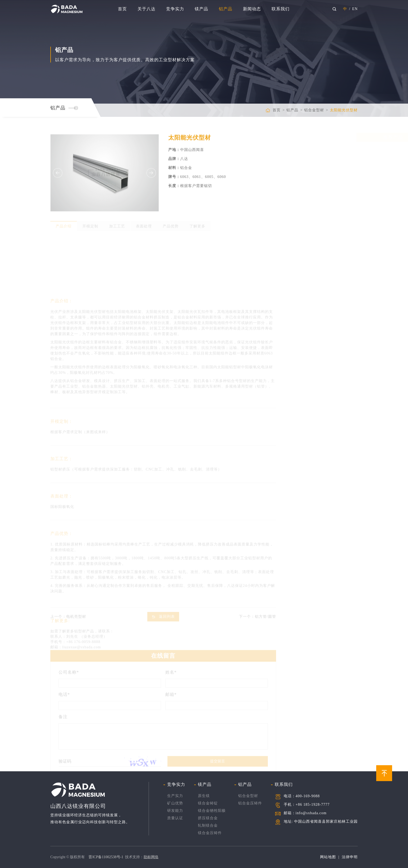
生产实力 (175, 796)
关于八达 (147, 9)
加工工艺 (117, 225)
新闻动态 (252, 9)
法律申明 (350, 857)
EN (355, 9)
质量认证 (175, 818)
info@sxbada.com (311, 813)
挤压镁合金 (208, 818)
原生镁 (204, 796)
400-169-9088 (308, 796)
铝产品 (226, 9)
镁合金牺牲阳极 (212, 811)
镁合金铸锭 (208, 803)
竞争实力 (175, 9)
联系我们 (281, 9)
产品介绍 (64, 225)
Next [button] (151, 177)
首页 (122, 9)
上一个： (68, 615)
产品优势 (171, 225)
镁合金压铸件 (210, 833)
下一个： (258, 615)
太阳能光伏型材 (344, 110)
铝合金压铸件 (250, 803)
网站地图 (328, 857)
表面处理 (144, 225)
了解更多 (197, 225)
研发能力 (175, 811)
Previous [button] (58, 177)
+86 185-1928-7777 (313, 805)
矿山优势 (175, 803)
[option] (105, 177)
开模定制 (90, 225)
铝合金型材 (314, 110)
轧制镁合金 (208, 825)
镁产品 (201, 9)
